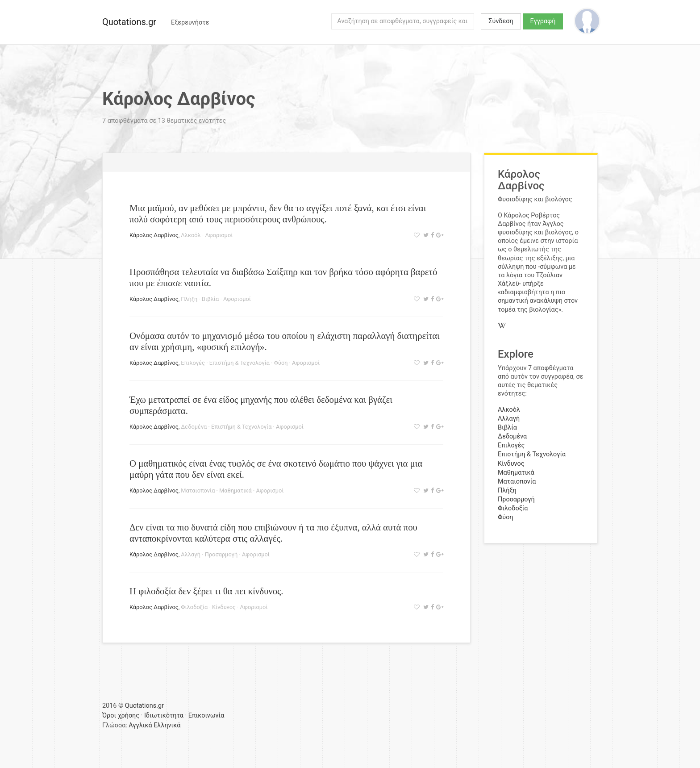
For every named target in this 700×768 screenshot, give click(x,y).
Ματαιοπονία (198, 490)
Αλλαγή (191, 554)
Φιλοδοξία (194, 607)
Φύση (281, 363)
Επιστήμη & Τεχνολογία (240, 363)
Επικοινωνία (206, 716)
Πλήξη (189, 299)
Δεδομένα (194, 427)
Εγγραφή (543, 21)
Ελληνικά (167, 725)
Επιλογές (193, 363)
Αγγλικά (140, 725)
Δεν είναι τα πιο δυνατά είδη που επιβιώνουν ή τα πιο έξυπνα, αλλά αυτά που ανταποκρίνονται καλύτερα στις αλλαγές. (273, 533)
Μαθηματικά (235, 490)
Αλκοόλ (191, 235)
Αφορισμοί (219, 235)
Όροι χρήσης (121, 716)
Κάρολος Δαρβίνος (154, 235)
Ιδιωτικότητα (164, 716)
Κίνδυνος (224, 607)
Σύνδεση (501, 21)
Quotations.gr (129, 22)
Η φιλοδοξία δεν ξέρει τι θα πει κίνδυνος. (206, 591)
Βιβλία (210, 299)
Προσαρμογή (221, 554)
